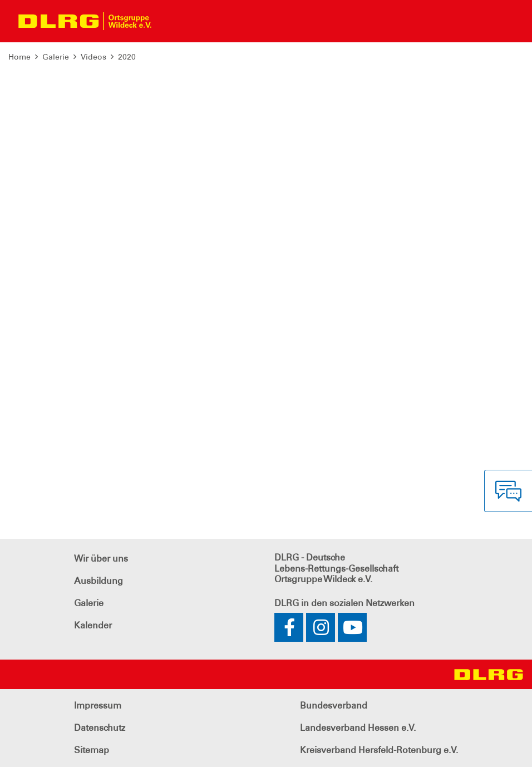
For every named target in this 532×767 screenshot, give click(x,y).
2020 (127, 57)
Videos (93, 57)
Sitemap (92, 750)
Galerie (56, 57)
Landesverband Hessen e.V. (358, 728)
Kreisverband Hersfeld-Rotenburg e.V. (379, 750)
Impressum (98, 705)
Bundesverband (334, 705)
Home (19, 57)
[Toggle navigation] (170, 21)
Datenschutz (100, 728)
